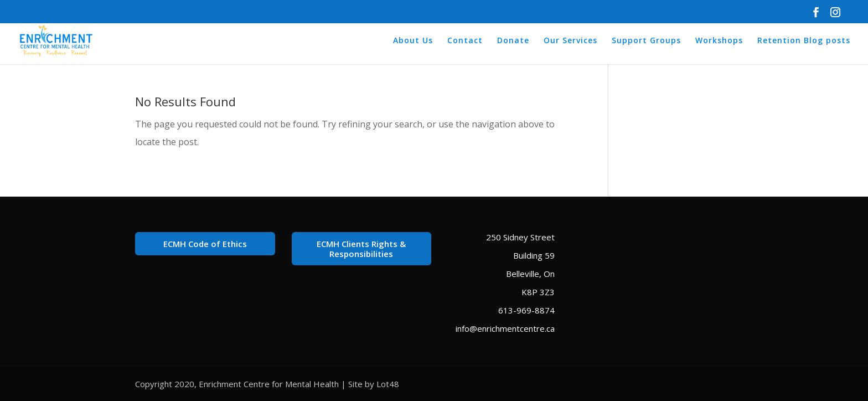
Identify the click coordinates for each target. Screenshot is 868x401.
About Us (413, 41)
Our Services (570, 41)
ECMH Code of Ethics (205, 244)
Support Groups (646, 41)
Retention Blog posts (804, 41)
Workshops (719, 41)
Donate (513, 41)
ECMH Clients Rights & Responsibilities (361, 249)
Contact (465, 41)
